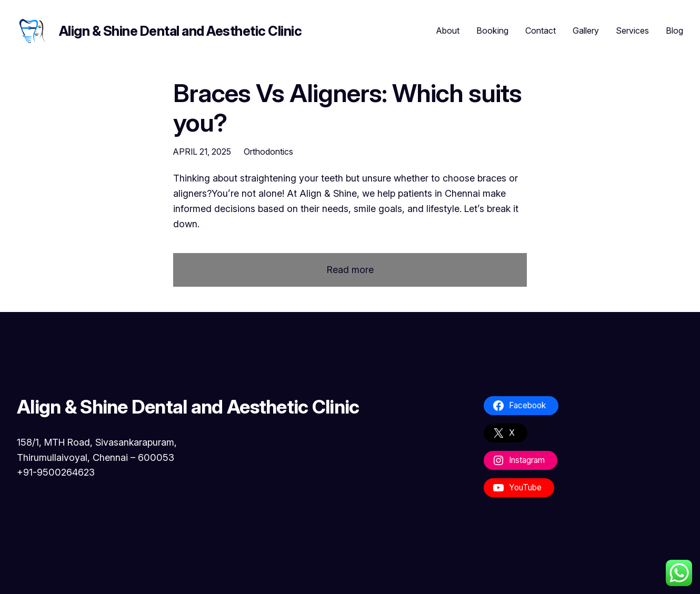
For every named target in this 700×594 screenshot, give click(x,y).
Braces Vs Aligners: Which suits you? (347, 107)
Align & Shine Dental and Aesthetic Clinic (180, 31)
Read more (350, 270)
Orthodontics (268, 152)
